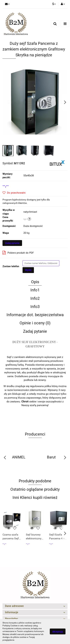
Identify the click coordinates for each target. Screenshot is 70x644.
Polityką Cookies (10, 626)
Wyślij (28, 270)
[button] (35, 606)
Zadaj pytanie (12, 243)
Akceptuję (58, 632)
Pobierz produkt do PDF (18, 253)
